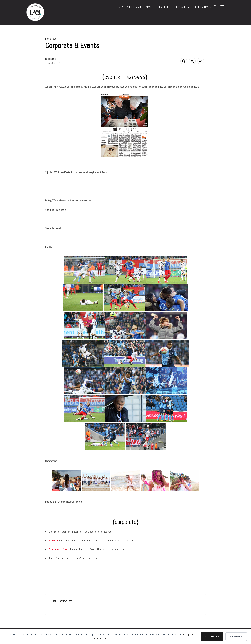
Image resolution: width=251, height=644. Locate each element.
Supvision (54, 540)
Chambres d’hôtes (58, 549)
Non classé (51, 39)
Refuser (236, 637)
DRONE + (164, 7)
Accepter (212, 637)
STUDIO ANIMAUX (203, 7)
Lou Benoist (51, 59)
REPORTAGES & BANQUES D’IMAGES (136, 7)
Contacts (181, 7)
